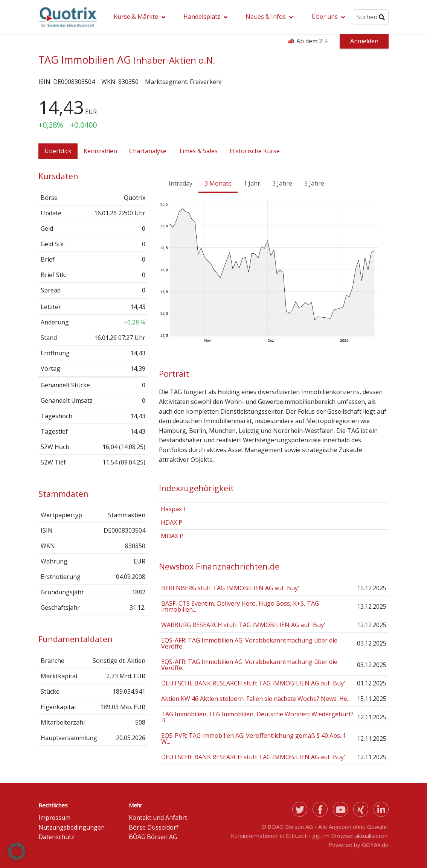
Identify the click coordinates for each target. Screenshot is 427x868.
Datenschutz (56, 837)
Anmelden (364, 41)
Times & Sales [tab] (198, 151)
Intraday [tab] (181, 183)
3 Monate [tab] (218, 183)
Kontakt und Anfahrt (158, 818)
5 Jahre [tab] (314, 183)
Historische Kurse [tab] (255, 151)
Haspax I (173, 509)
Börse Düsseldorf (154, 827)
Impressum (54, 818)
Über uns (325, 17)
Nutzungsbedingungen (72, 827)
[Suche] (371, 17)
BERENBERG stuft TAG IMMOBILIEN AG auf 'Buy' (230, 588)
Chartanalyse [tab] (148, 151)
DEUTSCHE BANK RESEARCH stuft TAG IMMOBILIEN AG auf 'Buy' (253, 683)
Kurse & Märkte (136, 17)
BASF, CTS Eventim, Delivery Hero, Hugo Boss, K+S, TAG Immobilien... (240, 606)
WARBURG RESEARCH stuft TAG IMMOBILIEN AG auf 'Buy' (243, 625)
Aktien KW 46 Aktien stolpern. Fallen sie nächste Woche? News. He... (256, 699)
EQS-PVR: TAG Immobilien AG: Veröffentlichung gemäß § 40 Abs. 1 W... (254, 739)
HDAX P (172, 522)
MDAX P (172, 536)
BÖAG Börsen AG (153, 837)
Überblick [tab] (58, 151)
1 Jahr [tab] (252, 183)
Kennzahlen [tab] (100, 151)
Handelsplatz (202, 17)
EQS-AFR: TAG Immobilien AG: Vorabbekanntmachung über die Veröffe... (249, 643)
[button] (17, 851)
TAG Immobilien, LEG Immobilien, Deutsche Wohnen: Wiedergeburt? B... (257, 717)
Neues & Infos (266, 17)
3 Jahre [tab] (282, 183)
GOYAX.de (375, 845)
